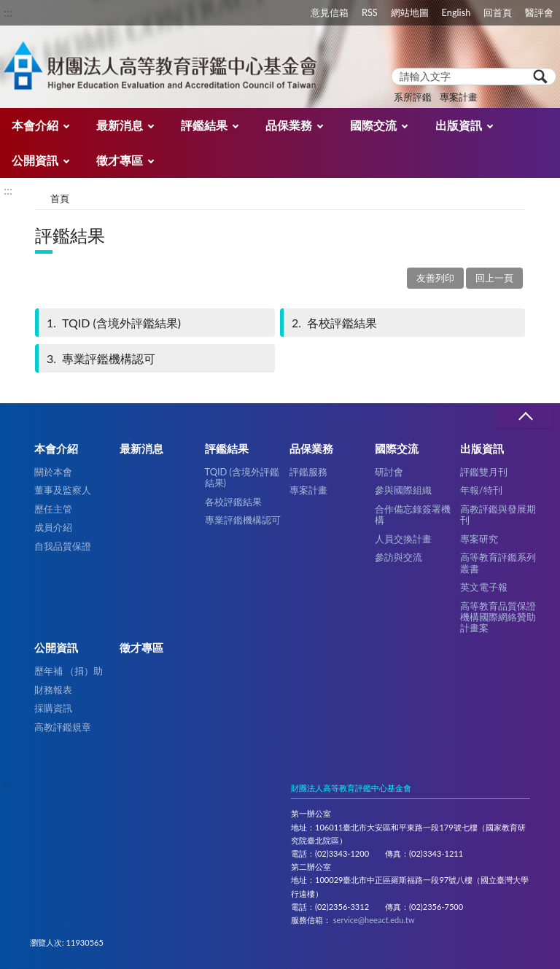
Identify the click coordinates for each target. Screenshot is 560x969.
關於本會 (53, 472)
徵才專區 (120, 160)
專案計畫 (459, 97)
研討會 (389, 472)
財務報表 (53, 690)
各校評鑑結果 (333, 323)
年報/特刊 (481, 490)
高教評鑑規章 (63, 727)
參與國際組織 (403, 490)
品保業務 (289, 125)
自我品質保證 (63, 546)
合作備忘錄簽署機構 (413, 514)
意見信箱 (330, 12)
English (456, 12)
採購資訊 (53, 708)
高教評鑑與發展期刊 (498, 514)
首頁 (60, 198)
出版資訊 (459, 125)
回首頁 (498, 12)
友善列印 (435, 278)
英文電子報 (484, 587)
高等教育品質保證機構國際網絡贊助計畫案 (498, 617)
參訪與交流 (398, 557)
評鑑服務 (308, 472)
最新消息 (120, 125)
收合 (525, 417)
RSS (370, 12)
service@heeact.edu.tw (374, 920)
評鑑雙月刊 (484, 472)
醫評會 (539, 12)
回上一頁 (494, 278)
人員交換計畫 (403, 539)
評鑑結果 (204, 125)
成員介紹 (53, 527)
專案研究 (479, 539)
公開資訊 (35, 160)
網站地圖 (410, 12)
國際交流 (373, 125)
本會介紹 (35, 125)
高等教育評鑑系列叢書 (498, 563)
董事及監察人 (63, 490)
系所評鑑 (413, 97)
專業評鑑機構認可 (100, 358)
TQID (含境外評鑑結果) (113, 323)
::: (8, 12)
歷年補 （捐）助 (69, 671)
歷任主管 (53, 509)
